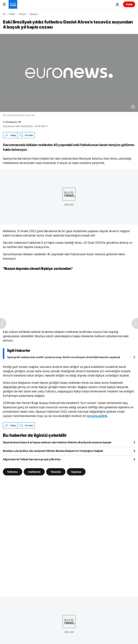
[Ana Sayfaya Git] (13, 4)
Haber (12, 14)
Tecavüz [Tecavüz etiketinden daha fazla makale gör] (56, 472)
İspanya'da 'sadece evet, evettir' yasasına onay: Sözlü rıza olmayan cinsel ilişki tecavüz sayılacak (64, 357)
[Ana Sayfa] (4, 14)
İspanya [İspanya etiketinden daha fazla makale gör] (76, 472)
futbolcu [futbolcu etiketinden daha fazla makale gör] (13, 472)
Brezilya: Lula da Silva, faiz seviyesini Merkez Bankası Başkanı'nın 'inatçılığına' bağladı (53, 451)
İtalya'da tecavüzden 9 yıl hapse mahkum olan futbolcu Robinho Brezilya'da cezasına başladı (57, 442)
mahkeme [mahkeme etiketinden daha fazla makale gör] (34, 472)
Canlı (129, 4)
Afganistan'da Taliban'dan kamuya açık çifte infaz (32, 459)
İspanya (34, 14)
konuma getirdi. (97, 416)
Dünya (22, 14)
